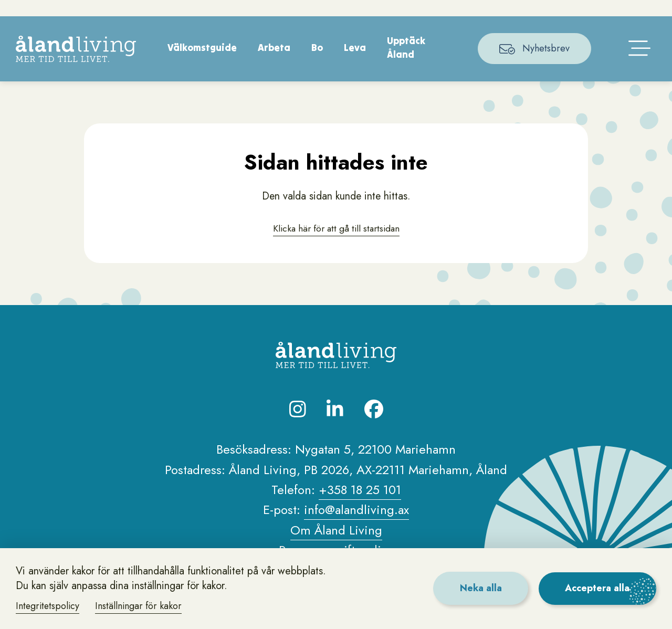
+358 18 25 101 (360, 505)
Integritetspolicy (49, 606)
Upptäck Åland (407, 63)
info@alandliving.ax (356, 525)
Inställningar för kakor (141, 606)
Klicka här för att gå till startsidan (336, 244)
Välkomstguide (203, 63)
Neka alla (480, 588)
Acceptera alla (597, 588)
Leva (355, 63)
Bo (318, 63)
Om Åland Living (336, 546)
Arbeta (275, 63)
